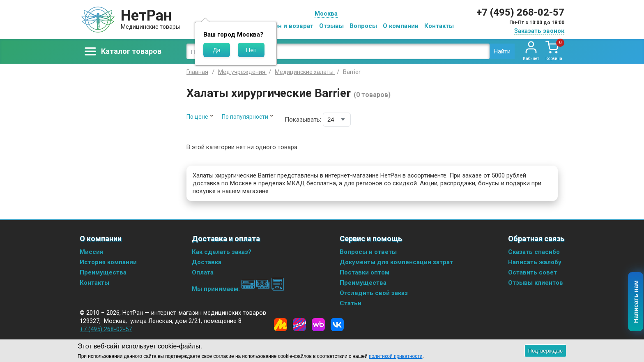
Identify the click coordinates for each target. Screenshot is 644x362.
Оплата (203, 272)
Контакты (439, 26)
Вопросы (363, 26)
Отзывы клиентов (536, 283)
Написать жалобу (535, 262)
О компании (401, 26)
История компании (108, 262)
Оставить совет (532, 272)
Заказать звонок (539, 31)
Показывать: (303, 120)
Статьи (351, 303)
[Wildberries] (318, 325)
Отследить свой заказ (374, 293)
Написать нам (636, 302)
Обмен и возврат (287, 26)
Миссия (91, 252)
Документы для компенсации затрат (396, 262)
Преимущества (103, 272)
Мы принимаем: (238, 289)
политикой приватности (396, 356)
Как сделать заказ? (222, 252)
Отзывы (331, 26)
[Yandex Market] (281, 325)
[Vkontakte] (337, 325)
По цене (197, 117)
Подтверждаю (545, 351)
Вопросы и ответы (368, 252)
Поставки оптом (365, 272)
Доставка (207, 262)
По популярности (245, 117)
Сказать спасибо (534, 252)
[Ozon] (299, 325)
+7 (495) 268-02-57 (520, 12)
